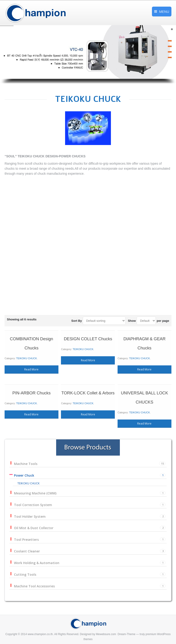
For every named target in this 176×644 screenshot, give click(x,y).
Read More (58, 370)
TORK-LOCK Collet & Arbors (88, 383)
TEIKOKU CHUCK (55, 364)
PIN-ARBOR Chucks (58, 383)
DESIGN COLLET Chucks (88, 354)
